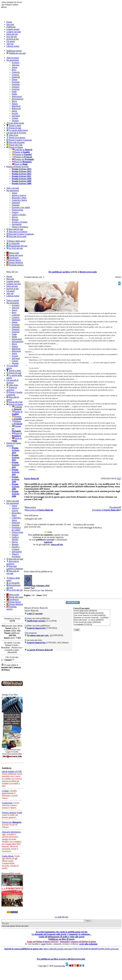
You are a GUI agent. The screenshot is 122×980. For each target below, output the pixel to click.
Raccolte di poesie (16, 142)
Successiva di (39, 510)
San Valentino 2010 (41, 586)
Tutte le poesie (13, 58)
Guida (19, 813)
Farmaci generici (9, 813)
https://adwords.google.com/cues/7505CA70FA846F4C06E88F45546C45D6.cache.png (81, 949)
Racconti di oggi (15, 229)
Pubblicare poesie (14, 51)
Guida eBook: (8, 856)
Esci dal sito (12, 36)
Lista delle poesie (15, 123)
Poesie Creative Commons (19, 140)
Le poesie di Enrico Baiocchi (40, 650)
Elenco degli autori (16, 241)
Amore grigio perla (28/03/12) (92, 611)
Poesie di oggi (14, 128)
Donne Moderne (15, 262)
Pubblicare (11, 27)
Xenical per (12, 822)
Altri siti (10, 44)
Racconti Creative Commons (20, 234)
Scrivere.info (60, 966)
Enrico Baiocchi (32, 479)
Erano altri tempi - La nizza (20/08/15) (92, 620)
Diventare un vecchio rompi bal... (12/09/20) (92, 618)
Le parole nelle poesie (17, 130)
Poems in (21, 152)
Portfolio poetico (15, 265)
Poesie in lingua (15, 147)
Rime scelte (13, 253)
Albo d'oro (12, 135)
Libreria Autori (13, 46)
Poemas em (23, 159)
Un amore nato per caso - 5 (39, 635)
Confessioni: (7, 803)
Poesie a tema (14, 125)
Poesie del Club (14, 145)
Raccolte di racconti (16, 236)
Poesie (9, 22)
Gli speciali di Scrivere (16, 133)
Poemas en (22, 154)
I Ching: (5, 791)
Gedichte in (22, 150)
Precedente (115, 507)
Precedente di (107, 510)
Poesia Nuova (14, 260)
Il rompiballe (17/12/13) (92, 625)
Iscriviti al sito (13, 39)
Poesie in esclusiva (16, 138)
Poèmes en (22, 157)
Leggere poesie (13, 29)
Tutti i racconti (13, 188)
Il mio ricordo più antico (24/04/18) (92, 622)
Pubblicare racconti (16, 53)
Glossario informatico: (11, 832)
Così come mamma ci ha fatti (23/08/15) (92, 615)
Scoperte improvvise (36, 628)
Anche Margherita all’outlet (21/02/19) (92, 613)
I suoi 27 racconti (35, 614)
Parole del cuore (15, 255)
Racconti (10, 24)
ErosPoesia (12, 258)
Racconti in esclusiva (17, 232)
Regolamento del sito (17, 246)
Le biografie (13, 243)
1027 (119, 479)
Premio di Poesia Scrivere (18, 167)
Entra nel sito (12, 34)
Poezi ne (20, 164)
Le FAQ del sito (15, 248)
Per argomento (13, 60)
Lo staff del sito (62, 917)
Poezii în (22, 162)
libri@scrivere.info (88, 272)
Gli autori (11, 41)
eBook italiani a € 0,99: (12, 771)
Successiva (30, 507)
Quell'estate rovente (36, 621)
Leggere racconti (14, 32)
